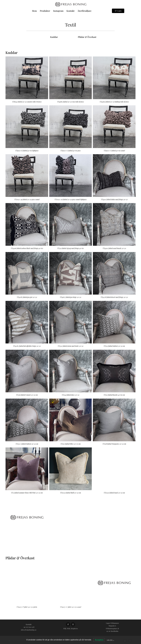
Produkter (45, 11)
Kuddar (54, 37)
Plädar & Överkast (87, 37)
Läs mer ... (110, 640)
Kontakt (70, 11)
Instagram (58, 11)
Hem (34, 11)
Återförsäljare (84, 11)
